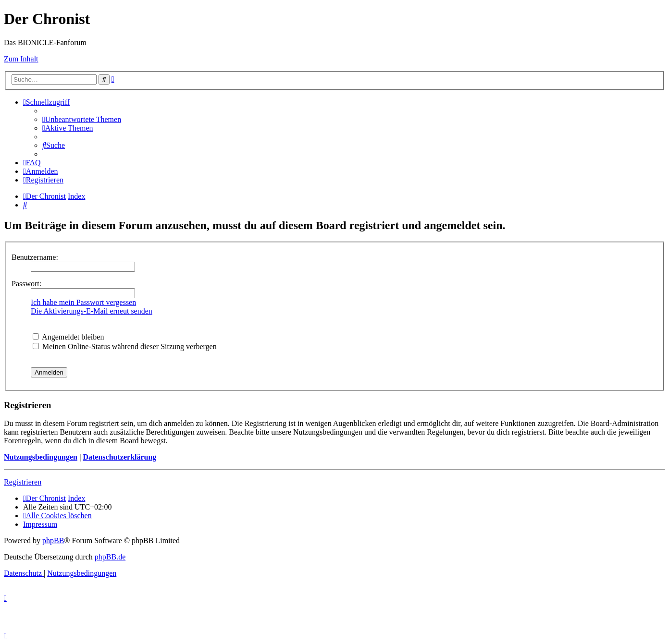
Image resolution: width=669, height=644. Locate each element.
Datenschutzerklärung (119, 457)
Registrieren (23, 482)
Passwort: (26, 284)
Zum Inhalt (21, 59)
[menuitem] (82, 119)
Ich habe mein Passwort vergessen (83, 302)
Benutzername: (35, 257)
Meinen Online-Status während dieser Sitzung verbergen (125, 346)
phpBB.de (110, 557)
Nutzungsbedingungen (41, 457)
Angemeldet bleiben (68, 337)
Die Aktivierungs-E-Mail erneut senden (92, 311)
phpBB (53, 541)
